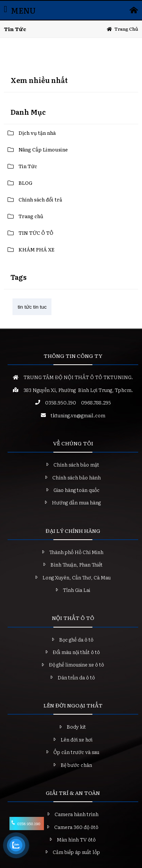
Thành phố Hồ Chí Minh (76, 552)
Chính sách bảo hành (76, 477)
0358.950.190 (61, 402)
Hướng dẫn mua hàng (76, 502)
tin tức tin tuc (32, 307)
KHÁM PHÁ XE (37, 249)
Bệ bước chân (76, 765)
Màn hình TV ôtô (76, 839)
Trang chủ (126, 29)
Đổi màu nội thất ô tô (76, 652)
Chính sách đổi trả (40, 199)
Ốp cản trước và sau (76, 752)
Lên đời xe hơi (76, 739)
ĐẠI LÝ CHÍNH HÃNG (73, 531)
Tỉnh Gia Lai (76, 590)
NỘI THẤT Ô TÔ (73, 618)
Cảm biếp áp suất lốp (76, 852)
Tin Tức (28, 166)
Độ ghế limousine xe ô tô (76, 664)
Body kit (76, 727)
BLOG (26, 183)
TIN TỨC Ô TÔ (36, 233)
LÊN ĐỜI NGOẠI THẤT (73, 705)
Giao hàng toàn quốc (76, 490)
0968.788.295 (96, 402)
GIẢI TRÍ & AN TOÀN (73, 793)
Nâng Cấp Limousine (43, 149)
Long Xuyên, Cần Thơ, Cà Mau (76, 577)
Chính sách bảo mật (76, 464)
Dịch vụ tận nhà (37, 133)
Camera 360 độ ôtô (76, 827)
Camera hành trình (76, 814)
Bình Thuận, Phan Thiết (76, 564)
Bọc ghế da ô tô (76, 639)
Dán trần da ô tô (76, 677)
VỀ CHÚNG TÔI (73, 443)
